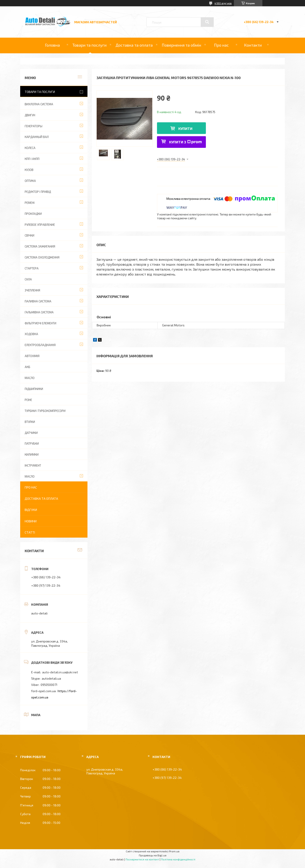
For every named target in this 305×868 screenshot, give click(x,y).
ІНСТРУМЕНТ (33, 465)
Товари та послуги (89, 45)
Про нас (221, 45)
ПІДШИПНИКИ (34, 389)
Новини (31, 521)
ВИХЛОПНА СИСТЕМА (39, 104)
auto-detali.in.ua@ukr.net (60, 672)
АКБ (27, 367)
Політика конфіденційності (178, 859)
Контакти (253, 45)
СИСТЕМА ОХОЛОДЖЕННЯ (42, 257)
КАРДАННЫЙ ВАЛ (37, 137)
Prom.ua (174, 851)
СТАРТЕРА (32, 268)
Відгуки (31, 510)
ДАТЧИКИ (31, 433)
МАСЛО (30, 378)
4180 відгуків (223, 3)
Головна (52, 45)
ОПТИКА (30, 181)
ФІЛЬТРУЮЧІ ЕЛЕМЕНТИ (40, 323)
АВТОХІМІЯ (32, 356)
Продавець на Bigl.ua (153, 855)
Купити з (185, 142)
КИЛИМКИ (32, 454)
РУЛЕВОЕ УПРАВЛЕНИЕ (40, 225)
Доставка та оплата (134, 45)
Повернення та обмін (181, 45)
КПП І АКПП (32, 159)
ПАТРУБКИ (32, 444)
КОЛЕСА (30, 148)
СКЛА (28, 279)
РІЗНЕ (28, 400)
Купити (185, 128)
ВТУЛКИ (30, 422)
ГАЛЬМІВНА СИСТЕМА (39, 312)
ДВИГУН (30, 115)
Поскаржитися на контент (142, 859)
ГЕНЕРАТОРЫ (34, 126)
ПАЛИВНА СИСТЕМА (38, 301)
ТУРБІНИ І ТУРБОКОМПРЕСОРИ (45, 411)
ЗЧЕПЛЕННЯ (32, 290)
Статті (30, 532)
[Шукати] (207, 22)
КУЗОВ (29, 170)
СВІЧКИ (29, 235)
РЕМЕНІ (30, 203)
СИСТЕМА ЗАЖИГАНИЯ (40, 246)
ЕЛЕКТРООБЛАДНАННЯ (40, 345)
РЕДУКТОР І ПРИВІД (38, 192)
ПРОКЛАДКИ (33, 214)
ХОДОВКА (31, 334)
